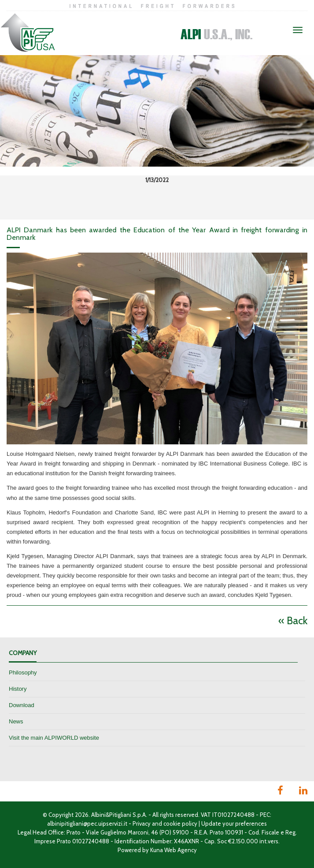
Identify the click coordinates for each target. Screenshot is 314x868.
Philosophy (23, 672)
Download (22, 705)
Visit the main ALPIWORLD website (54, 738)
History (18, 689)
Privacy (142, 823)
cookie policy (180, 823)
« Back (293, 620)
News (16, 721)
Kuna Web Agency (174, 850)
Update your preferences (234, 823)
